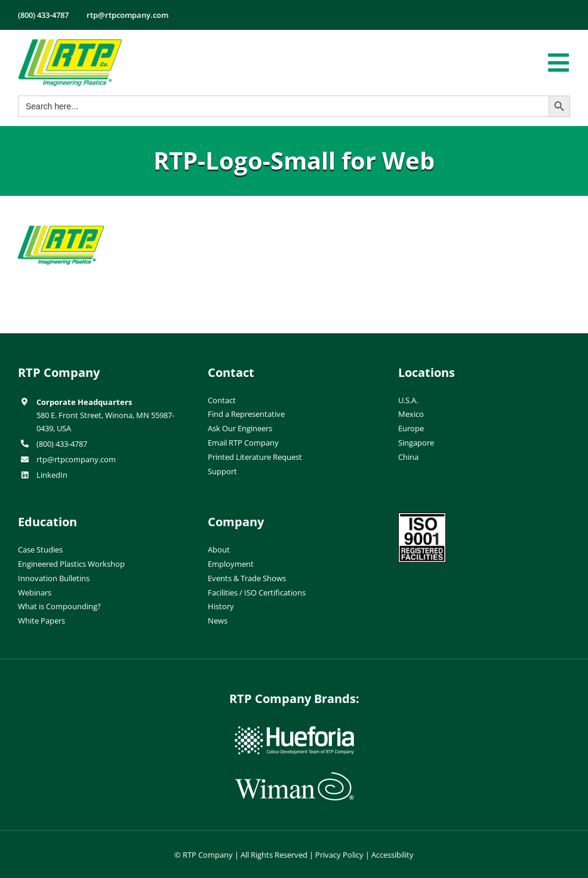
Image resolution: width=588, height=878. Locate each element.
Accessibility (392, 855)
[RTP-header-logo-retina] (70, 44)
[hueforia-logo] (294, 731)
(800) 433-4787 (62, 444)
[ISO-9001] (422, 517)
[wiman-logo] (294, 777)
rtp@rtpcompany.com (76, 459)
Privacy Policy (339, 855)
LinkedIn (52, 475)
